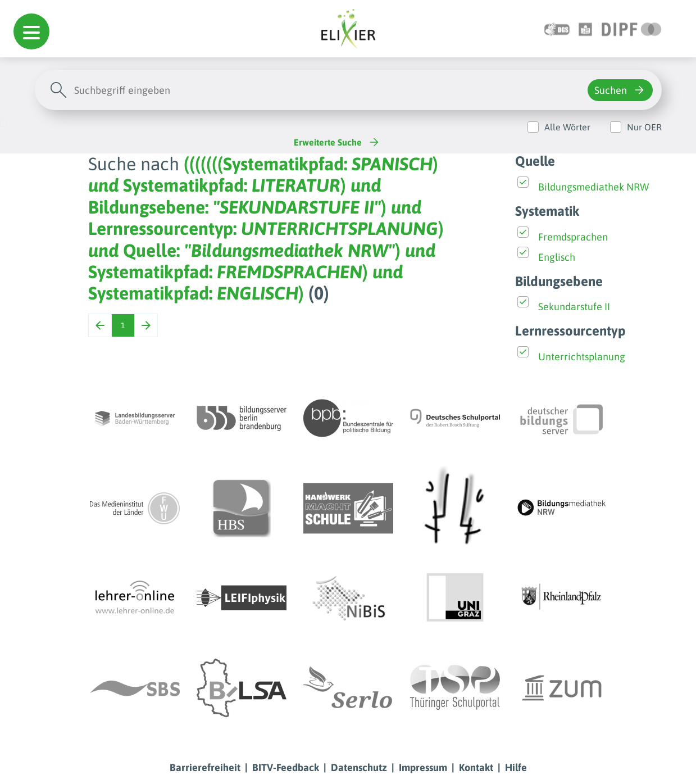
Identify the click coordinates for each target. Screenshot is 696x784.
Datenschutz (359, 767)
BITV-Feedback (286, 767)
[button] (31, 31)
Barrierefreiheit (205, 767)
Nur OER (644, 127)
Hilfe (516, 767)
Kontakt (476, 767)
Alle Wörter (567, 127)
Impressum (423, 767)
